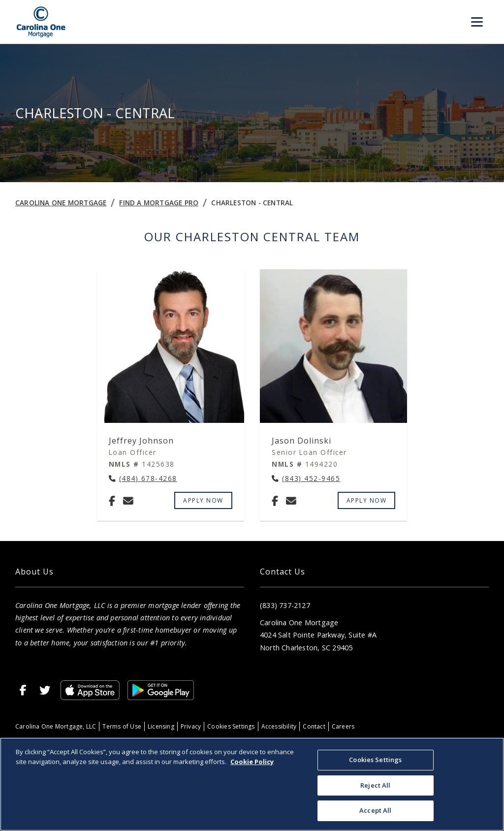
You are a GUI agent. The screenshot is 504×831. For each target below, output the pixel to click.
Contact (314, 726)
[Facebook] (112, 501)
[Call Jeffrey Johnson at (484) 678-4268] (143, 479)
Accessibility (279, 726)
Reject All (375, 785)
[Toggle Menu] (477, 22)
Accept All (375, 810)
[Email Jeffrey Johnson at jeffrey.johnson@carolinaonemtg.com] (128, 501)
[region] (252, 784)
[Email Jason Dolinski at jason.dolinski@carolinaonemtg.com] (291, 501)
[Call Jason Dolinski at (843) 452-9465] (306, 479)
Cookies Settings (231, 726)
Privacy (191, 726)
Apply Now (203, 500)
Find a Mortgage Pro (159, 203)
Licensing (161, 726)
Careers (343, 726)
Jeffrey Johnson (141, 441)
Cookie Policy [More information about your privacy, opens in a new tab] (252, 762)
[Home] (41, 22)
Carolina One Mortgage (61, 203)
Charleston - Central (252, 203)
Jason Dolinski (301, 441)
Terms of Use (122, 726)
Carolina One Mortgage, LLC (56, 726)
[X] (45, 690)
